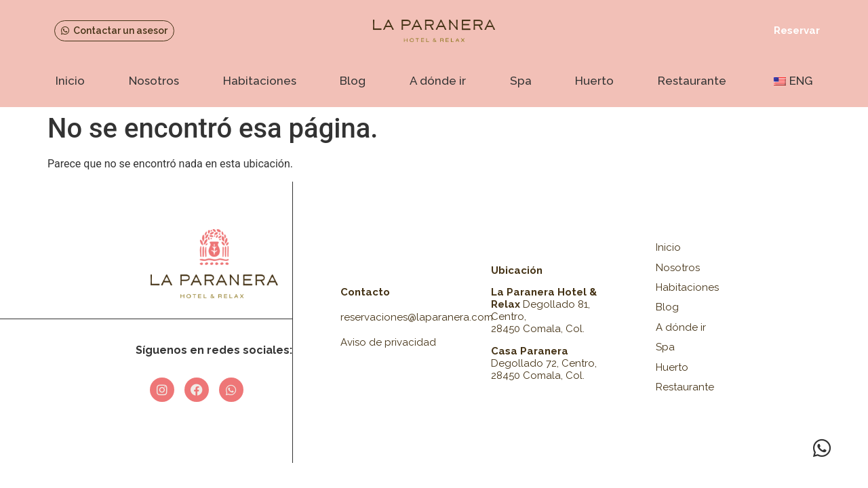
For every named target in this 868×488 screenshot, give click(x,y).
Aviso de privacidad (388, 342)
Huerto (594, 81)
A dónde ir (438, 81)
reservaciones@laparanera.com (417, 317)
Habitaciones (260, 81)
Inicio (70, 81)
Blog (353, 81)
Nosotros (154, 81)
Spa (521, 81)
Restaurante (692, 81)
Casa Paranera (530, 351)
